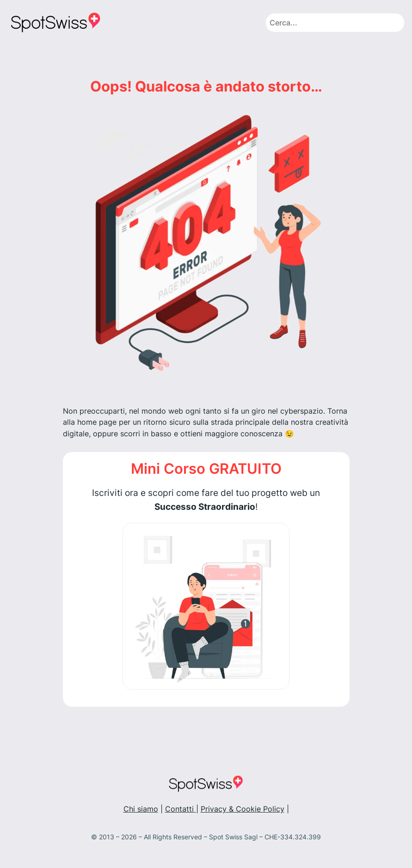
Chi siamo (141, 809)
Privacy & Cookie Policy (243, 809)
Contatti (181, 809)
